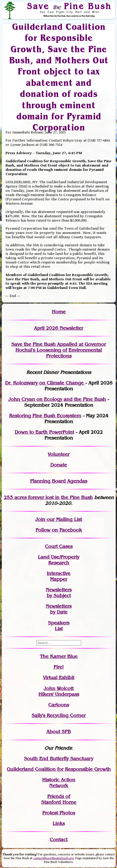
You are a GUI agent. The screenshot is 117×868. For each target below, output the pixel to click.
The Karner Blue (59, 656)
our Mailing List (64, 519)
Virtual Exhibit (59, 678)
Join (40, 519)
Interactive (59, 573)
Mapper (59, 579)
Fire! (59, 667)
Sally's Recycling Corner (59, 715)
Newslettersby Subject (59, 593)
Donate (59, 465)
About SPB (59, 732)
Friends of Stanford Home (59, 799)
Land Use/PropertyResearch (59, 560)
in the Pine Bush (64, 497)
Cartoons (59, 705)
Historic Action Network (59, 783)
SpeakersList (59, 626)
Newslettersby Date (59, 609)
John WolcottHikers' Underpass (59, 691)
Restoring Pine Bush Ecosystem (45, 416)
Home (59, 312)
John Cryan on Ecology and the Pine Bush (57, 399)
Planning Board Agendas (59, 481)
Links (59, 823)
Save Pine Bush (69, 6)
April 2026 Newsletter (59, 328)
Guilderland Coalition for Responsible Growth (59, 769)
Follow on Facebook (59, 530)
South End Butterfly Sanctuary (59, 759)
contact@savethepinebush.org (53, 858)
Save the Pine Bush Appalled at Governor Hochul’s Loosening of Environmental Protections (59, 350)
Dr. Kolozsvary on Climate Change (45, 383)
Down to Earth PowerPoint (44, 432)
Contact (59, 840)
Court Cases (59, 546)
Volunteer (59, 454)
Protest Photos (59, 813)
